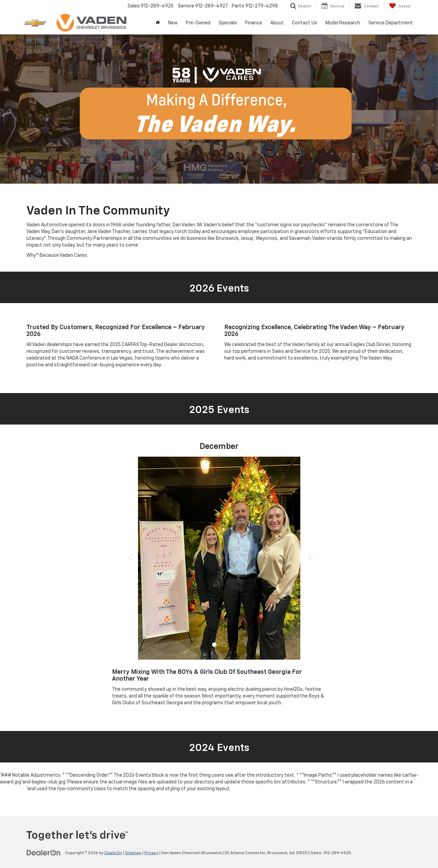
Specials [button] (228, 23)
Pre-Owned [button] (198, 23)
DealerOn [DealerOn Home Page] (113, 853)
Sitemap (133, 853)
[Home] (158, 23)
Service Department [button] (391, 23)
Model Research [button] (343, 23)
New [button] (173, 23)
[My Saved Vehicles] (400, 6)
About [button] (277, 23)
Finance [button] (254, 23)
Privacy (151, 853)
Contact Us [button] (305, 23)
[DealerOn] (44, 853)
